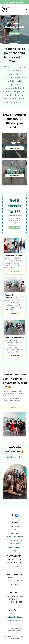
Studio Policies (14, 526)
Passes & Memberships (14, 537)
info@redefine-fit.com (14, 617)
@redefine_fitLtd (14, 457)
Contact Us (14, 614)
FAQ (14, 530)
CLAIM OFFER (14, 228)
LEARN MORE (15, 271)
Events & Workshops (14, 540)
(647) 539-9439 (14, 621)
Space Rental (14, 547)
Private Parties (14, 544)
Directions (14, 566)
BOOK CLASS (14, 33)
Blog (14, 551)
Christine (15, 638)
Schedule (14, 533)
